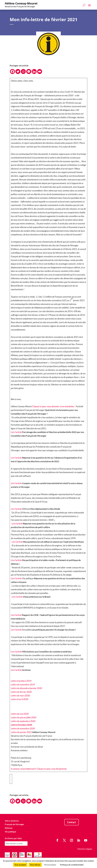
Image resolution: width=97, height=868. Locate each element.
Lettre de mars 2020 (20, 696)
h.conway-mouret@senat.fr (24, 769)
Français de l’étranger (15, 824)
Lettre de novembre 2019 (23, 685)
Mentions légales (85, 849)
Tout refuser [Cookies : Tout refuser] (35, 865)
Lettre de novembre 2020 (23, 728)
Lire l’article (16, 432)
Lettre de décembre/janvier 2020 (26, 688)
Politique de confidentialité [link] (72, 865)
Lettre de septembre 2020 (23, 721)
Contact (72, 822)
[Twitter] (18, 71)
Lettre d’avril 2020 (20, 699)
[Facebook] (12, 71)
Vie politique (10, 832)
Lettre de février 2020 (21, 692)
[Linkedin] (34, 71)
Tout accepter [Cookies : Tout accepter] (20, 865)
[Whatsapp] (23, 71)
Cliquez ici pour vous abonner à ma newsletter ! (54, 406)
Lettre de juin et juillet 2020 (24, 717)
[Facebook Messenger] (29, 71)
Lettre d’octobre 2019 (21, 681)
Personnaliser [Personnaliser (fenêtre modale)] (50, 865)
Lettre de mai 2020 (20, 714)
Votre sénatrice (12, 821)
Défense (9, 828)
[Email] (40, 71)
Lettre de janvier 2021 (21, 732)
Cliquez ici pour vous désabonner (52, 769)
